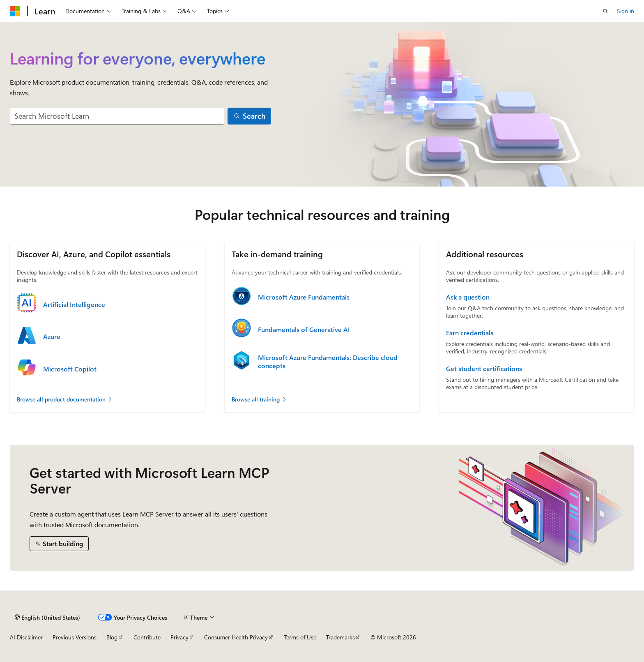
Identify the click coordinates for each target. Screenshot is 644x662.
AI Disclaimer (26, 637)
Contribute (147, 637)
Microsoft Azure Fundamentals (304, 297)
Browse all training (259, 399)
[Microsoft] (15, 11)
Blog (112, 637)
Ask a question (468, 297)
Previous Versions (75, 637)
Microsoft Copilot (70, 369)
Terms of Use (300, 637)
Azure (52, 337)
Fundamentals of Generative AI (304, 330)
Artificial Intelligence (74, 304)
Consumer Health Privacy (236, 637)
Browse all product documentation (65, 399)
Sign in (626, 11)
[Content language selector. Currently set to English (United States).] (47, 617)
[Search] (249, 116)
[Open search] (605, 11)
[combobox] (117, 116)
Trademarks (340, 637)
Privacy (179, 637)
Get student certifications (484, 369)
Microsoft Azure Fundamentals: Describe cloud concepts (328, 362)
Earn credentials (470, 333)
